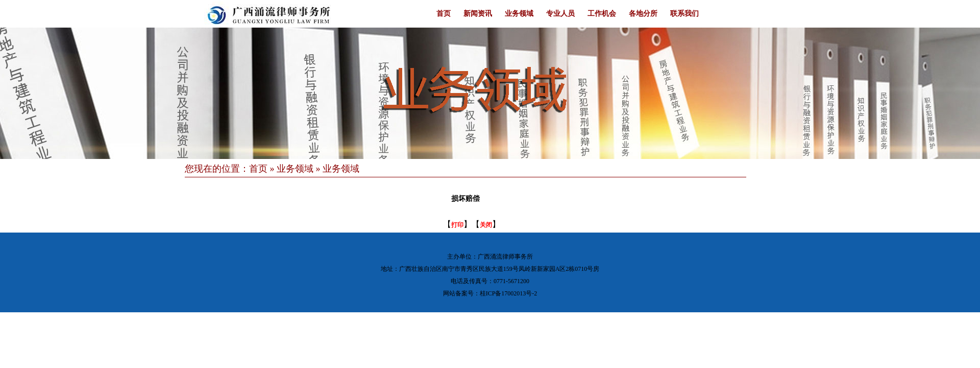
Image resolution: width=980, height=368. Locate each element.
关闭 (486, 225)
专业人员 (560, 14)
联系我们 (684, 14)
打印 (457, 225)
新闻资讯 (478, 14)
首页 (444, 14)
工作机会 (602, 14)
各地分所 (643, 14)
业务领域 (519, 14)
